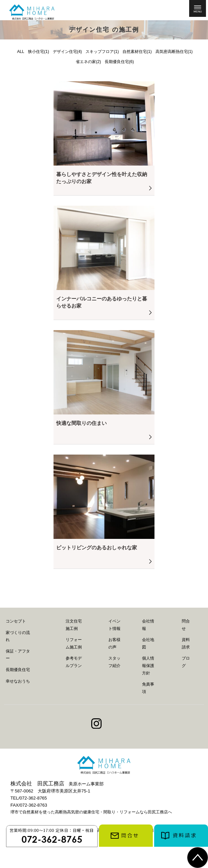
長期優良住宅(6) (119, 62)
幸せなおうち (18, 681)
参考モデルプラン (74, 662)
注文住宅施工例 (74, 625)
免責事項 (148, 688)
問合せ (186, 625)
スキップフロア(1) (102, 52)
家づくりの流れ (18, 636)
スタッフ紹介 (114, 662)
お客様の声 (114, 643)
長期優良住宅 (18, 670)
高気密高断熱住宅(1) (174, 52)
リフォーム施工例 (74, 643)
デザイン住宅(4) (67, 52)
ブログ (186, 662)
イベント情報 (114, 625)
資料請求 (186, 643)
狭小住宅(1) (39, 52)
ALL (21, 52)
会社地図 (148, 643)
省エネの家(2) (88, 62)
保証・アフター (18, 655)
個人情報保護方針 (148, 666)
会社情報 (148, 625)
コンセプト (16, 621)
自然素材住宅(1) (137, 52)
